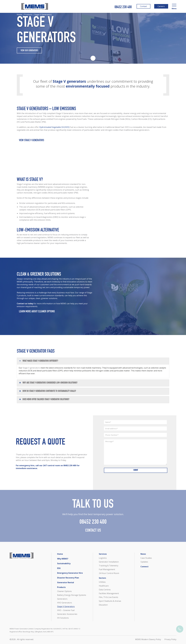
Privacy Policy (170, 639)
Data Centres (105, 590)
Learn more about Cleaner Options (37, 315)
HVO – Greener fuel (66, 610)
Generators (62, 599)
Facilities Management (109, 593)
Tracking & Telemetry (109, 566)
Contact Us (93, 534)
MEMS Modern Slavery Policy (148, 639)
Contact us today (25, 306)
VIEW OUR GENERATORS (29, 51)
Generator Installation (109, 562)
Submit (135, 471)
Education (103, 605)
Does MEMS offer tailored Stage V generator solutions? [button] (44, 403)
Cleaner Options (64, 591)
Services (103, 554)
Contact (143, 7)
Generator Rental (66, 582)
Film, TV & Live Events (108, 597)
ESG (59, 568)
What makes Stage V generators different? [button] (38, 364)
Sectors (102, 578)
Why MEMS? (63, 559)
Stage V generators (31, 371)
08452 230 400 (123, 7)
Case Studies (146, 558)
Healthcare (104, 586)
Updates (144, 562)
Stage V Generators (66, 606)
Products (61, 587)
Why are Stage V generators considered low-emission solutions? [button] (48, 386)
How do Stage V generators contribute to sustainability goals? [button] (47, 394)
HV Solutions (63, 618)
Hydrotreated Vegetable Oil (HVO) (54, 130)
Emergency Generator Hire (70, 573)
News (143, 554)
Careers (161, 7)
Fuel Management (107, 569)
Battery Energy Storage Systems (72, 595)
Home (60, 554)
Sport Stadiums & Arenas (110, 601)
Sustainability (64, 563)
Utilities (102, 582)
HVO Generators (65, 603)
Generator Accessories (67, 614)
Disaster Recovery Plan (68, 578)
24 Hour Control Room (109, 573)
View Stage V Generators (31, 143)
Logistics (103, 558)
